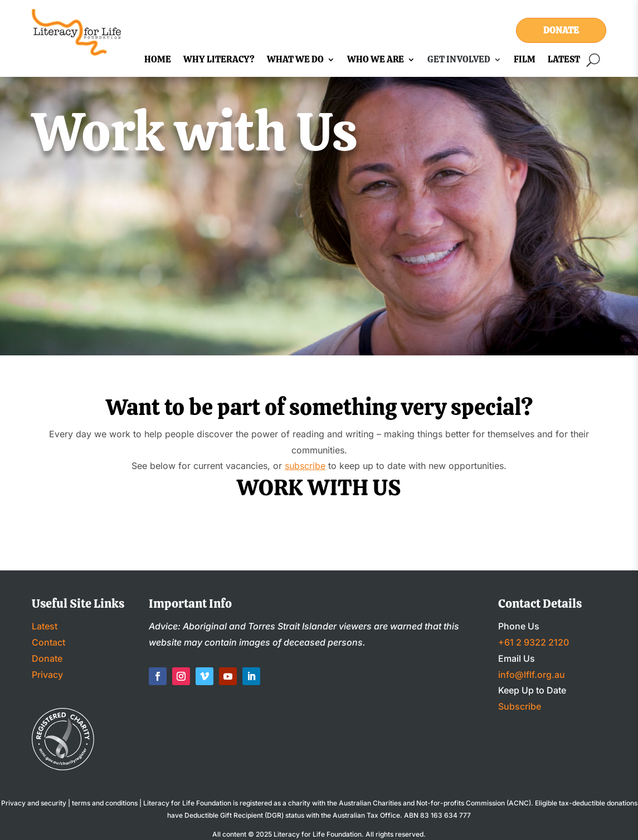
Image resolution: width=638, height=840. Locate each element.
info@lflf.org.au (532, 675)
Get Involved (459, 60)
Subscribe (520, 706)
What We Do (295, 60)
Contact (48, 642)
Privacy (47, 675)
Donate (561, 30)
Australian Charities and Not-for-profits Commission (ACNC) (435, 803)
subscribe (305, 466)
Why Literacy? (219, 60)
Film (525, 60)
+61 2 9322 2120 (534, 642)
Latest (564, 60)
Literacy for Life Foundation (318, 834)
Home (158, 60)
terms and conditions (105, 803)
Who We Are (376, 60)
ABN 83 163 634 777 (437, 815)
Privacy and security (34, 803)
